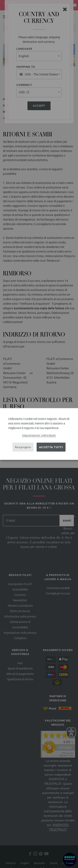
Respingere (23, 447)
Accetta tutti (51, 447)
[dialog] (39, 434)
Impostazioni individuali (39, 435)
